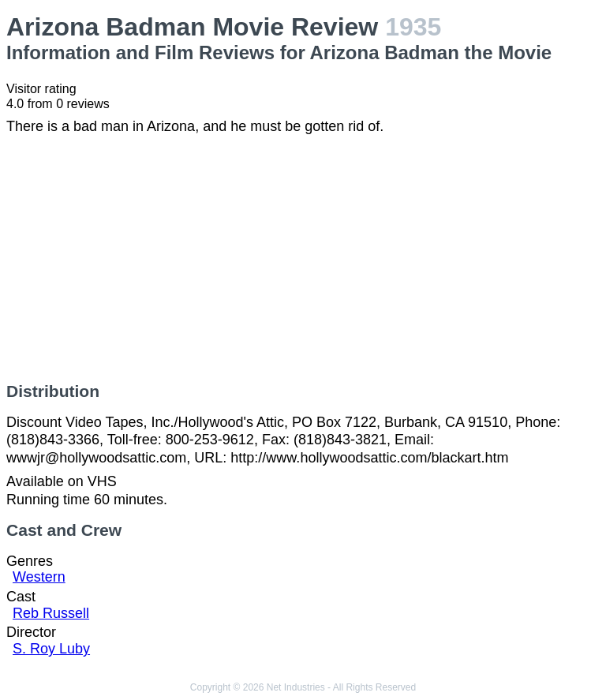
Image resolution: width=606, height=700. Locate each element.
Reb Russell (51, 613)
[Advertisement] (303, 259)
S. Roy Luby (51, 649)
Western (39, 577)
